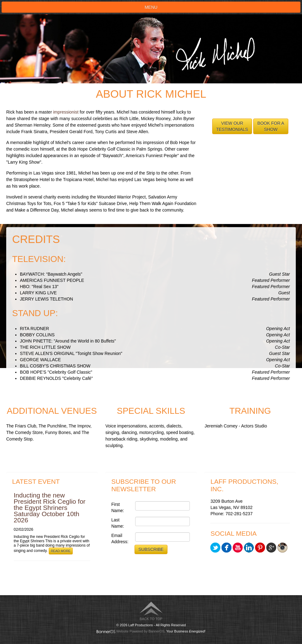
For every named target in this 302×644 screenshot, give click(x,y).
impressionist (66, 112)
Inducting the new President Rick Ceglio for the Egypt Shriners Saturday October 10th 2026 (50, 508)
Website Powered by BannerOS (140, 631)
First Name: (118, 507)
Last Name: (118, 523)
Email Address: (120, 539)
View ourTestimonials (232, 126)
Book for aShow (271, 126)
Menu (151, 7)
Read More (61, 551)
